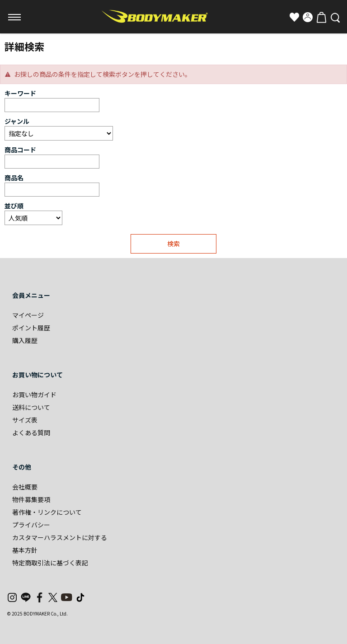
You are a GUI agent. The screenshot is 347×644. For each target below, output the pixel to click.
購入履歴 (25, 340)
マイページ (28, 315)
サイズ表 (25, 420)
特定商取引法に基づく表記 (50, 563)
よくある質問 (31, 432)
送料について (31, 407)
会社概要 (25, 487)
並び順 (14, 206)
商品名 (14, 178)
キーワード (20, 93)
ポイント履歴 (31, 328)
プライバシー (31, 525)
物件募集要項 (31, 499)
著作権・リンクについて (47, 512)
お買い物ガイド (34, 395)
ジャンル (17, 121)
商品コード (20, 150)
